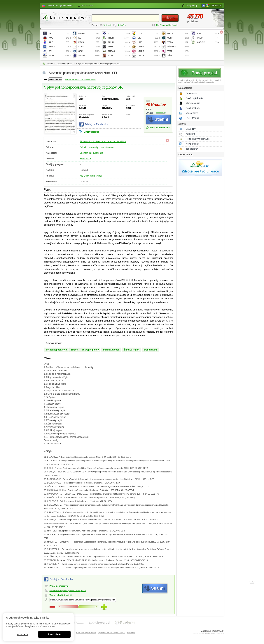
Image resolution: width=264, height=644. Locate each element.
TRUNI (119, 42)
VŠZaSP (208, 42)
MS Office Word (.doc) (91, 176)
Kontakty (131, 632)
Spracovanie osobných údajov (112, 632)
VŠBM (178, 42)
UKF (149, 38)
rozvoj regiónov (91, 350)
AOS (60, 38)
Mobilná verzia (193, 103)
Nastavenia (22, 634)
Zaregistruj (191, 6)
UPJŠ (178, 33)
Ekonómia (98, 153)
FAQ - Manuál (193, 118)
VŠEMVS (178, 47)
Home (50, 64)
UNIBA (149, 47)
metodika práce (111, 350)
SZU (119, 33)
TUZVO (119, 51)
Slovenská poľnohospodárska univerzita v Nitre (103, 141)
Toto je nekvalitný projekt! (61, 595)
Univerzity (108, 25)
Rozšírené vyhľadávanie (167, 25)
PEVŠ (89, 42)
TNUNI (119, 38)
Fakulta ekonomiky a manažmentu (80, 79)
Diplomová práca (65, 64)
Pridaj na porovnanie (160, 128)
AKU (60, 33)
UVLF (178, 38)
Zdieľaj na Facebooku (96, 124)
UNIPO (149, 51)
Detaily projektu (91, 132)
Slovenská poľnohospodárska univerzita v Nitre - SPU (84, 73)
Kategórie (122, 25)
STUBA (89, 56)
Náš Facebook (193, 108)
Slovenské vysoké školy (60, 6)
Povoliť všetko (54, 634)
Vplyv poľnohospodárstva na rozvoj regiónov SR (98, 64)
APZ (60, 42)
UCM (119, 56)
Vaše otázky (192, 113)
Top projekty (192, 149)
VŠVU (208, 38)
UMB (149, 42)
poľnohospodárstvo (56, 350)
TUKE (119, 47)
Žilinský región (131, 350)
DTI (60, 51)
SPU (89, 51)
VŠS (208, 33)
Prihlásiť (217, 6)
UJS (149, 33)
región (75, 350)
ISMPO (89, 33)
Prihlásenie (191, 93)
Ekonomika (85, 153)
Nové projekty (193, 144)
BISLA (60, 47)
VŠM (178, 51)
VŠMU (178, 56)
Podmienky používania (86, 632)
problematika (150, 350)
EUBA (60, 56)
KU (89, 38)
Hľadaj (170, 18)
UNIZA (149, 56)
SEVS (89, 47)
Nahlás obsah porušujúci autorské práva (68, 591)
